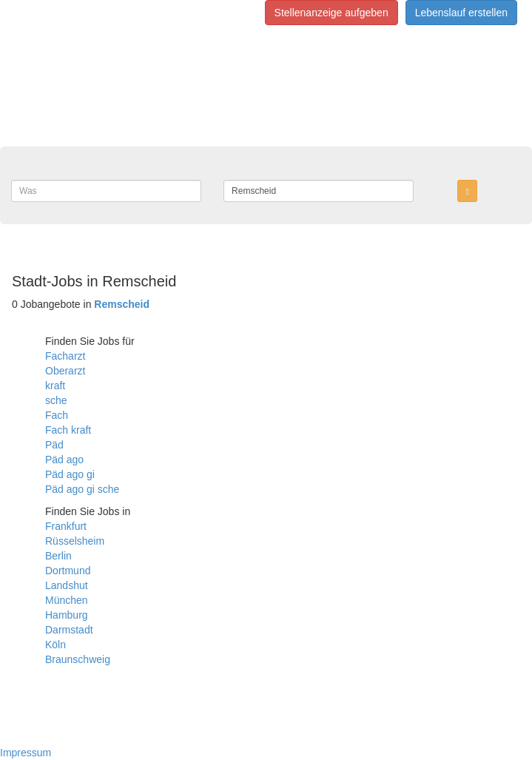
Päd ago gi (70, 474)
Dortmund (68, 571)
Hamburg (67, 615)
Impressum (26, 753)
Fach (57, 415)
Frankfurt (66, 526)
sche (56, 400)
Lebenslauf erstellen (461, 13)
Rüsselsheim (75, 541)
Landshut (67, 585)
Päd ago (64, 460)
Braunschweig (78, 659)
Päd (54, 445)
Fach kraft (68, 430)
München (67, 600)
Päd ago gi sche (82, 489)
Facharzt (65, 356)
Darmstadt (69, 630)
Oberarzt (65, 371)
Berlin (58, 556)
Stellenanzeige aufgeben (331, 13)
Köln (55, 645)
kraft (55, 386)
